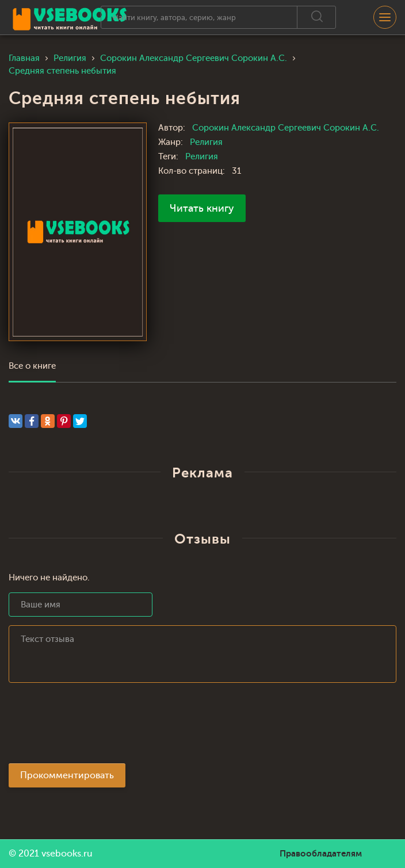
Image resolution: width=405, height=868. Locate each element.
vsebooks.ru (67, 854)
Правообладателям (321, 854)
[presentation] (96, 726)
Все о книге (32, 366)
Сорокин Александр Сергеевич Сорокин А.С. (286, 128)
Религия (206, 142)
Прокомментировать (67, 775)
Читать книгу (202, 208)
